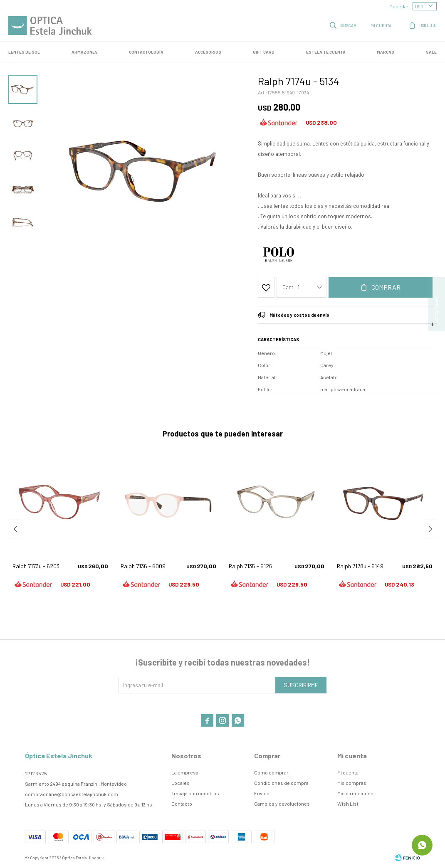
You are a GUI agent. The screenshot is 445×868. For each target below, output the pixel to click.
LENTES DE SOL (24, 52)
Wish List (348, 804)
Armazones (85, 52)
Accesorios (208, 52)
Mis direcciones (355, 793)
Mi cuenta (348, 772)
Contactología (146, 52)
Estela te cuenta (326, 52)
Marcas (386, 52)
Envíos (262, 793)
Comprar (386, 287)
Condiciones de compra (281, 783)
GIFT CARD (264, 52)
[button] (430, 529)
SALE (431, 52)
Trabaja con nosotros (195, 793)
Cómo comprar (271, 772)
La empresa (185, 772)
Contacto (182, 804)
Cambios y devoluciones (282, 804)
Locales (180, 783)
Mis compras (352, 783)
